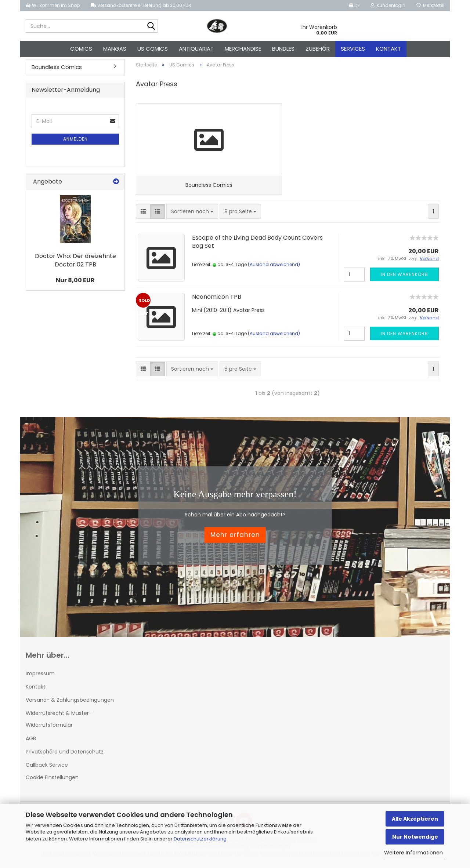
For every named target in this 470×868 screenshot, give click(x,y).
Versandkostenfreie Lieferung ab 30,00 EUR (141, 5)
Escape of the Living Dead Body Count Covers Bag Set (257, 244)
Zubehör (318, 49)
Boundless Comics (57, 68)
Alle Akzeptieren (415, 819)
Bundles (283, 49)
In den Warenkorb (404, 277)
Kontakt (388, 49)
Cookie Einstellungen (52, 780)
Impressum (40, 676)
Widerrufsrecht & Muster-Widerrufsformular (59, 721)
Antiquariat (196, 49)
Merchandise (243, 49)
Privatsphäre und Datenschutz (65, 754)
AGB (31, 741)
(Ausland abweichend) (274, 267)
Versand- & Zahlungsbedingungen (70, 702)
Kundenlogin (388, 5)
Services (353, 49)
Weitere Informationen (413, 853)
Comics (81, 49)
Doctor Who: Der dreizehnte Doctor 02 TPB (75, 262)
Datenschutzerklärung (200, 839)
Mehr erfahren (235, 537)
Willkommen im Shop (53, 5)
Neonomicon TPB (217, 299)
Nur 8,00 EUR (75, 282)
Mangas (115, 49)
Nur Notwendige (415, 837)
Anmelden (75, 140)
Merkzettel (430, 5)
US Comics (153, 49)
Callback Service (47, 767)
